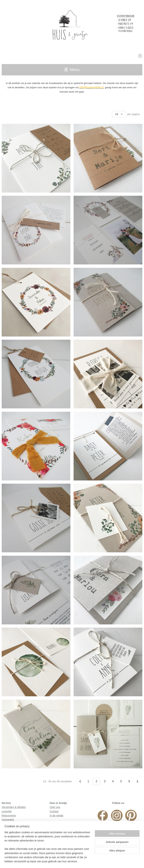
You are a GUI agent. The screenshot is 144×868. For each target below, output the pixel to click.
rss (57, 861)
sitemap (51, 861)
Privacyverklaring (12, 824)
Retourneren (9, 815)
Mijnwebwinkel (118, 861)
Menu (72, 70)
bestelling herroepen (69, 861)
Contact (54, 811)
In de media (56, 815)
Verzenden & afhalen (14, 807)
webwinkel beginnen (90, 861)
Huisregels (8, 820)
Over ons (55, 807)
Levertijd (7, 811)
